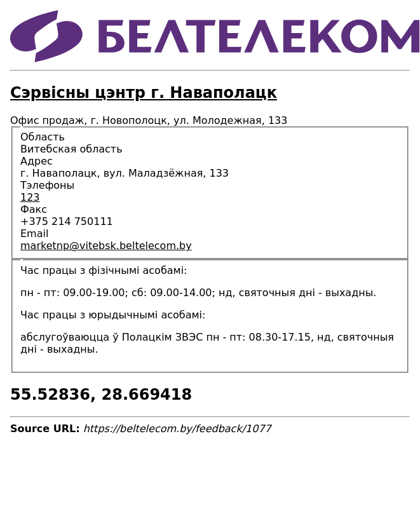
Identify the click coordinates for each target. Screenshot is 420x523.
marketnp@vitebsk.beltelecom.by (106, 246)
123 (30, 197)
